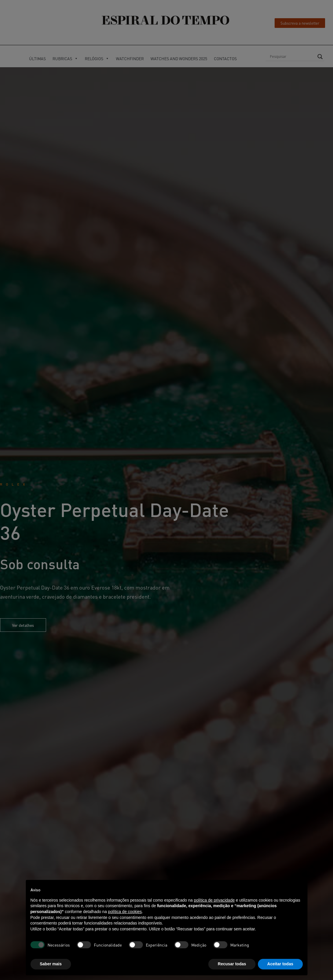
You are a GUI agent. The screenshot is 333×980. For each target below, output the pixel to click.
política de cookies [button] (125, 912)
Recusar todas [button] (232, 964)
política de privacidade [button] (214, 900)
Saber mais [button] (51, 964)
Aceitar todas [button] (280, 964)
